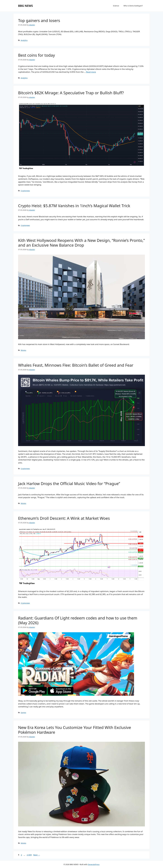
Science (116, 6)
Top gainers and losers (39, 20)
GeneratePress (94, 864)
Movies (23, 350)
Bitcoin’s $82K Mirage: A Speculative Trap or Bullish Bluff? (71, 93)
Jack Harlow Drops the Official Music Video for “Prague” (69, 484)
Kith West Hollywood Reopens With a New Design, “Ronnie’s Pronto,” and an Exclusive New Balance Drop (81, 243)
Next (37, 855)
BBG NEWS (25, 6)
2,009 (29, 855)
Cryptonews (25, 191)
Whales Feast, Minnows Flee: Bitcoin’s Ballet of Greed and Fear (76, 365)
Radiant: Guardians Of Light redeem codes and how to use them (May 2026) (78, 620)
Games (23, 713)
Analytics (24, 40)
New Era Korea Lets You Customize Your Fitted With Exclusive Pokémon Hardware (75, 730)
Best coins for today (37, 55)
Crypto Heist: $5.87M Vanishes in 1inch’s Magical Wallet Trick (74, 206)
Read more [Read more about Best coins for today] (91, 72)
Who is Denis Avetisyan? (133, 6)
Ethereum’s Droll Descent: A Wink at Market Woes (64, 518)
